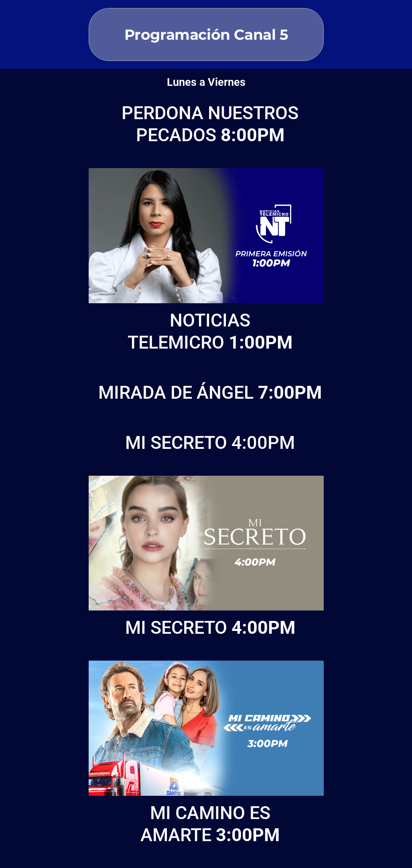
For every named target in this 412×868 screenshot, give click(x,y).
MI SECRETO (210, 628)
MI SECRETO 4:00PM (210, 443)
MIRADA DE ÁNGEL (210, 392)
